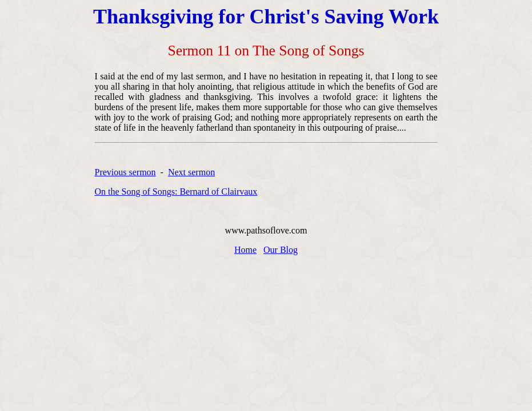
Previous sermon (125, 172)
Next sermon (191, 172)
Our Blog (281, 250)
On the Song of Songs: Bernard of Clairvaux (176, 192)
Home (245, 250)
